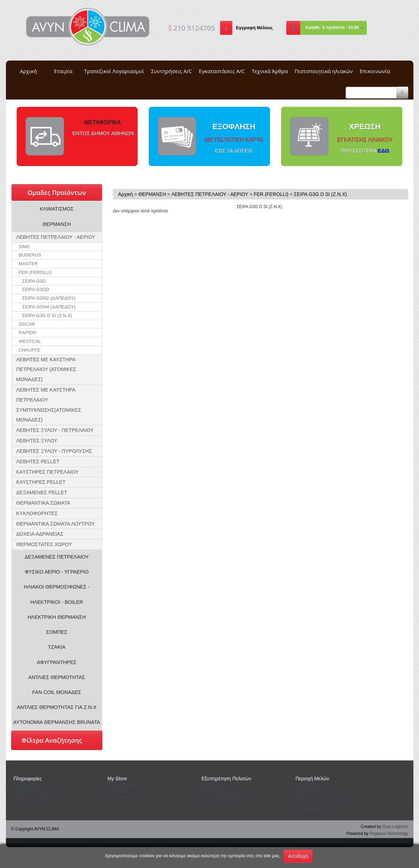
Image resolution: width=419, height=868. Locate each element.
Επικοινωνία (375, 71)
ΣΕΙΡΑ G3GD (36, 289)
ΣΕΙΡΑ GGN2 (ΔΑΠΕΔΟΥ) (49, 298)
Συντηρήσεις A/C (172, 71)
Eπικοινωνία (214, 786)
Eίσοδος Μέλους (312, 791)
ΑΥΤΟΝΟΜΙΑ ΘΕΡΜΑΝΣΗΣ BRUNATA (57, 722)
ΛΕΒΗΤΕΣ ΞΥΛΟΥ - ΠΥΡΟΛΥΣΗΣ (54, 451)
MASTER (28, 264)
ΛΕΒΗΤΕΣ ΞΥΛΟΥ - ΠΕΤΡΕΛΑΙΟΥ (55, 430)
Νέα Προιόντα (121, 797)
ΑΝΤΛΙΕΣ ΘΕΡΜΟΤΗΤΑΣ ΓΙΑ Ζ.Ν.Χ (57, 707)
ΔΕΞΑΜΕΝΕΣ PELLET (42, 492)
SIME (24, 247)
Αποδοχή (298, 856)
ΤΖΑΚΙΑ (57, 647)
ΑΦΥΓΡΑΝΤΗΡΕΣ (57, 662)
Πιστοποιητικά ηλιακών (324, 71)
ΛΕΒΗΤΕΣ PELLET (38, 461)
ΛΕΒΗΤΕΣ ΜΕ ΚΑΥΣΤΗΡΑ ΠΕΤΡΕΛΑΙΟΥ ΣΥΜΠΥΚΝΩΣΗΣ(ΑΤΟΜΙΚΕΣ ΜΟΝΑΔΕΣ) (49, 405)
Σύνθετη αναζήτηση (221, 803)
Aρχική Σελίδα (122, 786)
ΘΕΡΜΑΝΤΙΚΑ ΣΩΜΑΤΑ (43, 503)
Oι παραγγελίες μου (315, 809)
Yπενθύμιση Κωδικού (223, 791)
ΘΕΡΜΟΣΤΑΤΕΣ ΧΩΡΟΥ (44, 544)
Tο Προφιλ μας (28, 786)
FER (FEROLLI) (35, 272)
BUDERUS (30, 255)
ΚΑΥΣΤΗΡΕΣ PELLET (41, 482)
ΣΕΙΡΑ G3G (34, 281)
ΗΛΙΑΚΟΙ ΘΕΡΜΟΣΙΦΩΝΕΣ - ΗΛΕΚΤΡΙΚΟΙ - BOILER (57, 594)
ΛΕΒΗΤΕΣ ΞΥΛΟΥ (37, 441)
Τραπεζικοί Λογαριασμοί (114, 71)
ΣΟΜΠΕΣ (57, 632)
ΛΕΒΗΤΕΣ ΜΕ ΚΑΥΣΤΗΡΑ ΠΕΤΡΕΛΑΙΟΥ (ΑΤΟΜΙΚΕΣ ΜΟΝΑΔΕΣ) (46, 370)
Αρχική (28, 71)
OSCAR (27, 324)
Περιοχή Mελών (312, 779)
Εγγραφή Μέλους (254, 28)
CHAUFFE (30, 350)
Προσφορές (119, 791)
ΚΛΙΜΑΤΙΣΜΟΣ (57, 209)
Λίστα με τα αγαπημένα (319, 803)
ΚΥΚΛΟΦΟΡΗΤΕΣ (37, 513)
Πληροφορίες (28, 779)
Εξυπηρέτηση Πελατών (227, 779)
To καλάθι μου (310, 786)
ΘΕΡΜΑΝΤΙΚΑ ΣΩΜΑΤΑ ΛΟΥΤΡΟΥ (56, 524)
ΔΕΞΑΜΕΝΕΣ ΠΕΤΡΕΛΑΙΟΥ (57, 557)
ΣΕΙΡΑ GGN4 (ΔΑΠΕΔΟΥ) (49, 307)
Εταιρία (63, 71)
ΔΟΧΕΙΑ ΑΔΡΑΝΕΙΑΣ (40, 534)
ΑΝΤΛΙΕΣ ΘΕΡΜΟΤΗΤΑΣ (57, 677)
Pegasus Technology (389, 834)
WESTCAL (30, 341)
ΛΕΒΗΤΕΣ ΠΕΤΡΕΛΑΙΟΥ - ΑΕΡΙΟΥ (56, 237)
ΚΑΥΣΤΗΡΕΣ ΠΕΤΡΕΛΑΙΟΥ (48, 472)
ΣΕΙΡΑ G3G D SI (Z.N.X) (47, 315)
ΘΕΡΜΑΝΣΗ (57, 224)
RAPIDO (28, 333)
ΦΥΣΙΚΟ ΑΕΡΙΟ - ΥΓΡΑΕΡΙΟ (57, 572)
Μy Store (117, 779)
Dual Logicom (395, 827)
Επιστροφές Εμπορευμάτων (230, 797)
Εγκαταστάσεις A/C (222, 71)
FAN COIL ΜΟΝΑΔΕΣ (57, 692)
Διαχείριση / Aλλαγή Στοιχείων (326, 797)
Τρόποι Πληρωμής (32, 803)
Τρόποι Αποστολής (33, 797)
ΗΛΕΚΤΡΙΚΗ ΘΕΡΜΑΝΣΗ (57, 617)
